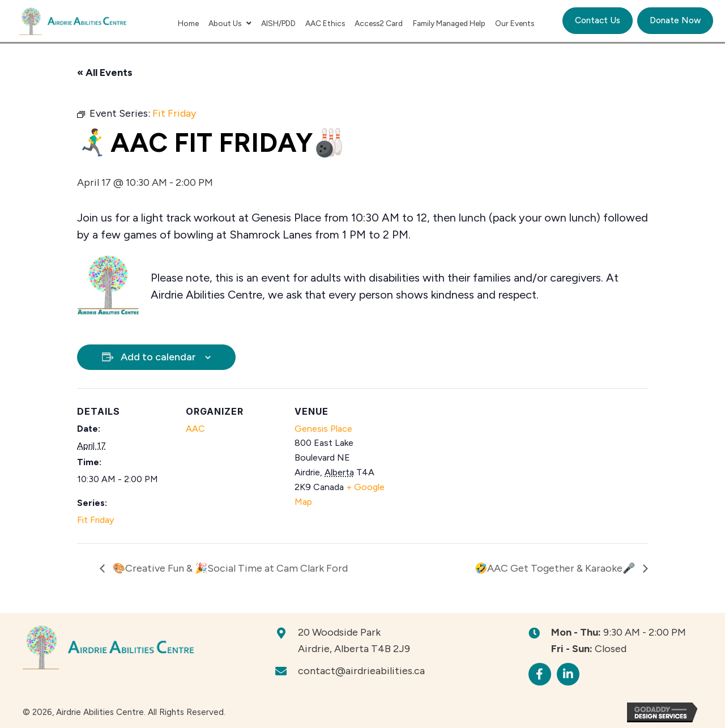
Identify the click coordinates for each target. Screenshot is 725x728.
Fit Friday (95, 520)
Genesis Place (323, 429)
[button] (540, 674)
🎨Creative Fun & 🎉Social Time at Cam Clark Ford (229, 568)
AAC (195, 429)
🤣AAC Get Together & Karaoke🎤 (556, 568)
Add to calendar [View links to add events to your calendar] (158, 357)
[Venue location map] (463, 466)
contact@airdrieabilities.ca (361, 671)
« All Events (105, 73)
